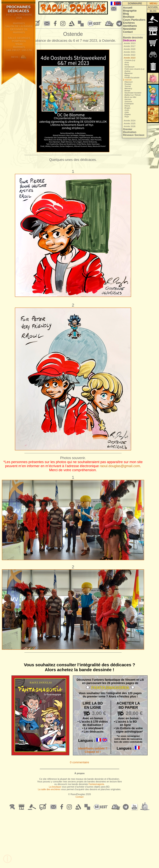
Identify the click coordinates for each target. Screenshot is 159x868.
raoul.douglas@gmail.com (120, 466)
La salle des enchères (49, 789)
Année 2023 (130, 58)
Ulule (127, 112)
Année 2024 (130, 121)
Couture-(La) (130, 60)
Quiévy (127, 71)
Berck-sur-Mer (130, 97)
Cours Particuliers (134, 20)
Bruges (127, 108)
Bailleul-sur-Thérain (133, 95)
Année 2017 (130, 46)
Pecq (127, 65)
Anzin (127, 110)
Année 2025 (130, 123)
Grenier (128, 129)
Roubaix (128, 84)
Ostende (128, 80)
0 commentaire (79, 762)
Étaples (128, 114)
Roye (127, 117)
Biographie (130, 11)
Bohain (127, 91)
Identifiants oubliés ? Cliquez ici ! (93, 750)
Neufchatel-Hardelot (133, 93)
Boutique (129, 17)
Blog (126, 14)
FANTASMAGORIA (110, 688)
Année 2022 (130, 55)
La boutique (55, 787)
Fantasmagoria (96, 784)
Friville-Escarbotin (132, 78)
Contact (128, 32)
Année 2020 (130, 49)
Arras (127, 62)
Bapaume (129, 73)
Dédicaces (129, 40)
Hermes (128, 99)
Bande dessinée (133, 38)
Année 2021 (130, 52)
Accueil (128, 8)
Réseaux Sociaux (134, 135)
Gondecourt (129, 67)
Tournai (128, 86)
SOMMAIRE (135, 3)
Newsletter (130, 29)
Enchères (129, 23)
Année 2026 (130, 126)
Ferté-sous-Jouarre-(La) (134, 69)
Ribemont (129, 82)
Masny (127, 106)
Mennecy (128, 88)
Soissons (128, 101)
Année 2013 (130, 43)
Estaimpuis (129, 104)
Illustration (130, 132)
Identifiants (130, 26)
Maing (127, 75)
